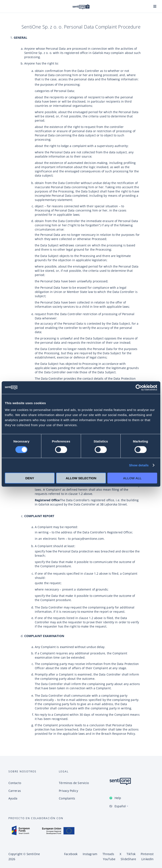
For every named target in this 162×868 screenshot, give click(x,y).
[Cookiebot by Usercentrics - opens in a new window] (139, 388)
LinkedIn (147, 859)
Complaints (67, 798)
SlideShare (128, 859)
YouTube (109, 859)
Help (118, 798)
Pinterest (147, 854)
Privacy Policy (68, 791)
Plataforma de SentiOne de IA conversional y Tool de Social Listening (81, 7)
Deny (30, 478)
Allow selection (81, 478)
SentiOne (33, 854)
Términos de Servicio (74, 783)
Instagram (90, 854)
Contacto (15, 783)
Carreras (15, 791)
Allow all (132, 478)
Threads (108, 854)
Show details (139, 465)
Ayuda (13, 798)
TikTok (131, 854)
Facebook (71, 854)
